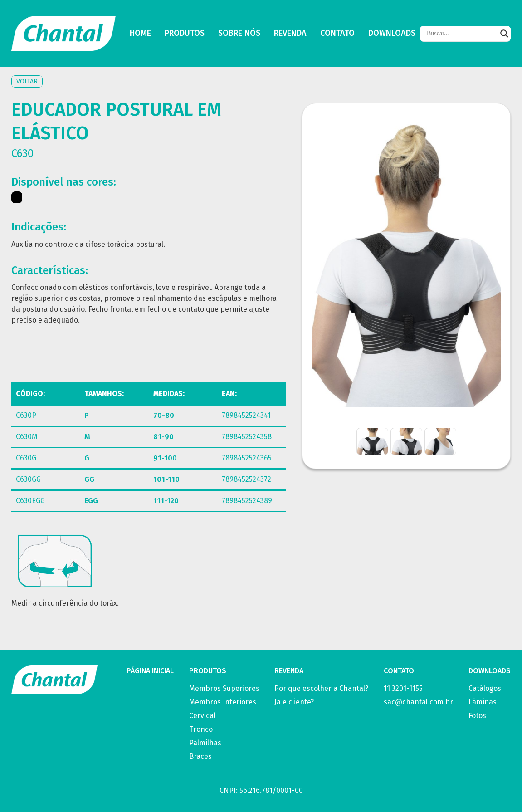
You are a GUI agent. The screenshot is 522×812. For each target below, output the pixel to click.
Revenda (290, 34)
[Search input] (461, 34)
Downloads (392, 34)
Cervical (202, 716)
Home (140, 34)
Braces (200, 756)
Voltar (27, 81)
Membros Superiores (224, 688)
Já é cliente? (294, 702)
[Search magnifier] (504, 34)
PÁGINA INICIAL (150, 671)
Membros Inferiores (223, 702)
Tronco (201, 729)
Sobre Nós (239, 34)
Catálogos (485, 688)
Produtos (185, 34)
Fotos (477, 716)
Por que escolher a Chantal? (321, 688)
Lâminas (483, 702)
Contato (337, 34)
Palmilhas (205, 743)
